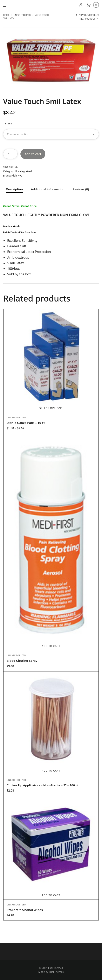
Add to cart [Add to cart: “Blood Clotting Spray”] (51, 646)
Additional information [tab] (48, 189)
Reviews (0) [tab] (81, 189)
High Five (17, 176)
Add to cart (33, 154)
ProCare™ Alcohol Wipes (25, 910)
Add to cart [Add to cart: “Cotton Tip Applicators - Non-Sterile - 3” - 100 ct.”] (51, 771)
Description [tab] (14, 189)
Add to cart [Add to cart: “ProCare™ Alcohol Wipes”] (51, 895)
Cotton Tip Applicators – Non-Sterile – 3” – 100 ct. (43, 785)
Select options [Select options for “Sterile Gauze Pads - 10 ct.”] (51, 408)
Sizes (9, 123)
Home (6, 15)
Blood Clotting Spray (22, 661)
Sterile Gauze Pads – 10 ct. (26, 423)
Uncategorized (22, 15)
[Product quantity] (10, 154)
